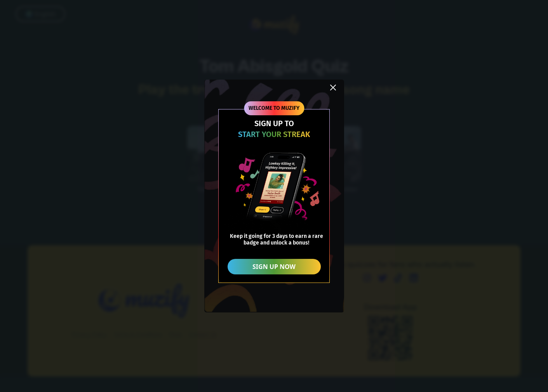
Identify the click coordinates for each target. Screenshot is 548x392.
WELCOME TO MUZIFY (274, 108)
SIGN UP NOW (274, 267)
